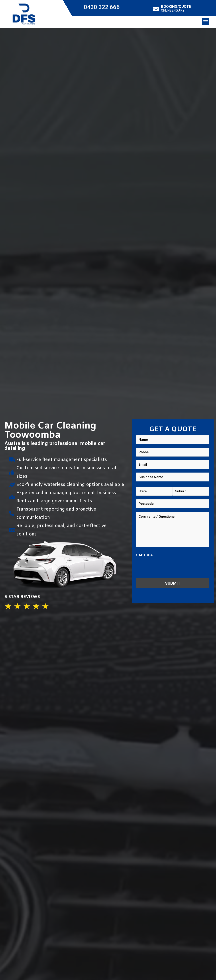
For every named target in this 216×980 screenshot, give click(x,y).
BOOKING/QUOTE (176, 6)
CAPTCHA (144, 555)
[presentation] (170, 568)
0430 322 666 (102, 7)
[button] (206, 22)
